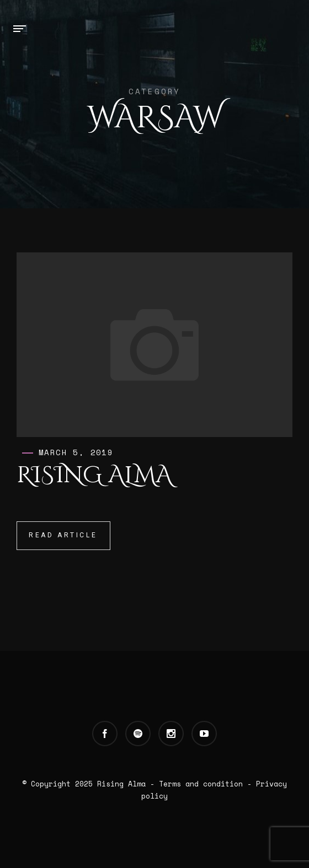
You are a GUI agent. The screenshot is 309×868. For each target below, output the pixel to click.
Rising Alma (94, 475)
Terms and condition (201, 784)
